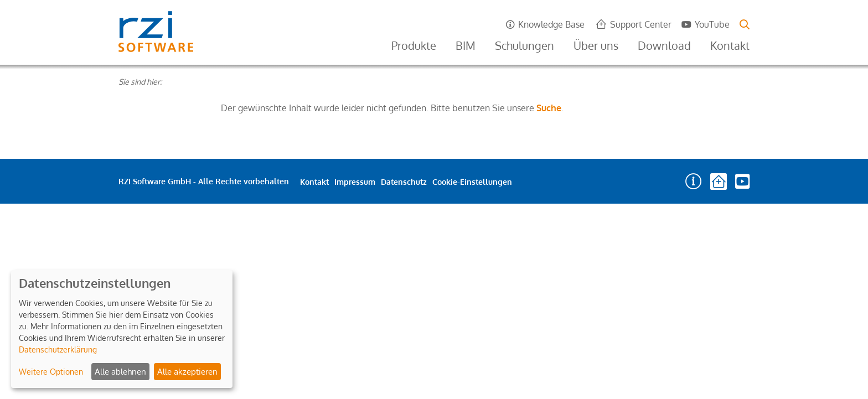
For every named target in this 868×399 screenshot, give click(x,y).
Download (664, 45)
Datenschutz (404, 182)
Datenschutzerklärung (58, 349)
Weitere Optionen (51, 372)
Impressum (355, 182)
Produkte (414, 45)
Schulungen (525, 45)
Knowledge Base (551, 24)
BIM (466, 45)
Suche (549, 108)
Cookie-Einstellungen (472, 182)
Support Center (641, 24)
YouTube (712, 24)
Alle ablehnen (120, 372)
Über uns (596, 45)
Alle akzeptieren (187, 372)
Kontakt (730, 45)
